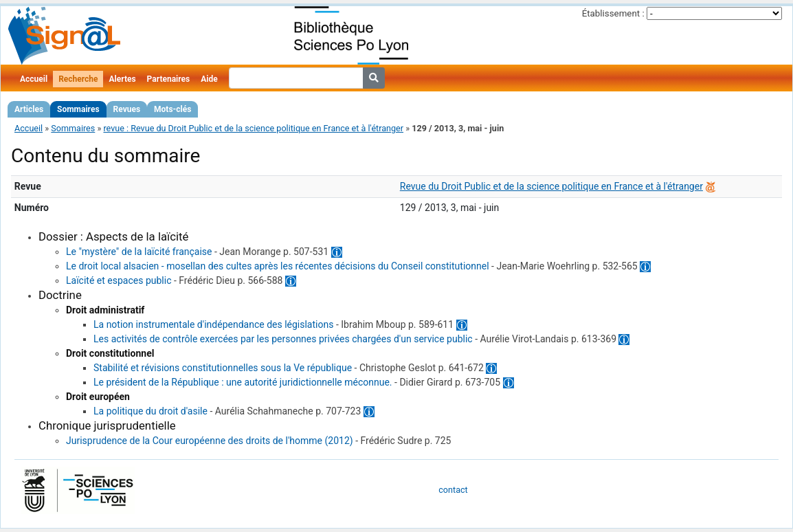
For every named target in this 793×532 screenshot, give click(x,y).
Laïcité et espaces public (119, 280)
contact (453, 490)
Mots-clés (172, 109)
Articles (29, 109)
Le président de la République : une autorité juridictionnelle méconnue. (243, 382)
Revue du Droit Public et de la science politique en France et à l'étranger (551, 186)
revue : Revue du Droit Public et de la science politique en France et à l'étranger (253, 128)
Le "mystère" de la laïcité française (139, 252)
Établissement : (613, 13)
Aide (209, 79)
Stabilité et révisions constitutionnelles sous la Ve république (223, 368)
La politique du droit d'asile (150, 411)
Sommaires (78, 109)
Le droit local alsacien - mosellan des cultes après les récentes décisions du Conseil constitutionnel (278, 266)
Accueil (34, 79)
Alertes (122, 79)
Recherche (78, 79)
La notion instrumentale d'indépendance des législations (213, 324)
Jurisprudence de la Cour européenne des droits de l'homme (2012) (210, 441)
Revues (127, 109)
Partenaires (169, 79)
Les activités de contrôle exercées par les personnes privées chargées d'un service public (283, 339)
